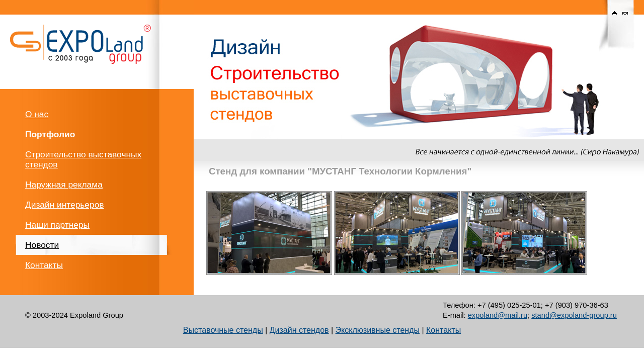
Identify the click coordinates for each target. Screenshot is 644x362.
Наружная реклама (64, 185)
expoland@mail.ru (498, 315)
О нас (37, 114)
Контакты (44, 265)
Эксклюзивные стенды (378, 330)
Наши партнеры (57, 225)
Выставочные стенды (223, 330)
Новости (42, 245)
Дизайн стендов (299, 330)
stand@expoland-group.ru (574, 315)
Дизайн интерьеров (64, 205)
